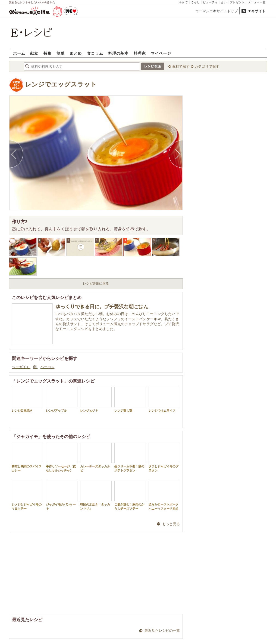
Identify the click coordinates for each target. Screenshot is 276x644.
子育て (184, 2)
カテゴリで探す (207, 67)
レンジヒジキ (96, 400)
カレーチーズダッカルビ (96, 457)
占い (224, 2)
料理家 (140, 53)
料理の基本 (118, 53)
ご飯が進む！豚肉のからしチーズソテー (130, 495)
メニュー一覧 (257, 2)
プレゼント (237, 2)
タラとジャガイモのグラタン (164, 457)
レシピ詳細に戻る (96, 284)
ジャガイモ (21, 367)
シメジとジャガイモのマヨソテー (27, 495)
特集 (48, 53)
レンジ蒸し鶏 (130, 400)
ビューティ (210, 2)
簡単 (61, 53)
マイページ (161, 53)
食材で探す (181, 67)
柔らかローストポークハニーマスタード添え (164, 495)
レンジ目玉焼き (27, 400)
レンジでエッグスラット (61, 84)
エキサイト (257, 11)
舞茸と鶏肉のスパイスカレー (27, 457)
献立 (34, 53)
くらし (195, 2)
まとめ (76, 53)
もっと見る (171, 524)
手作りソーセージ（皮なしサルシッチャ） (62, 457)
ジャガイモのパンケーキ (62, 495)
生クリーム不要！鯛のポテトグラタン (130, 457)
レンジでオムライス (164, 400)
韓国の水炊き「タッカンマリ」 (96, 495)
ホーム (19, 53)
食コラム (95, 53)
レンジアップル (62, 400)
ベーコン (48, 367)
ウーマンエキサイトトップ (217, 11)
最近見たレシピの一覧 (162, 631)
